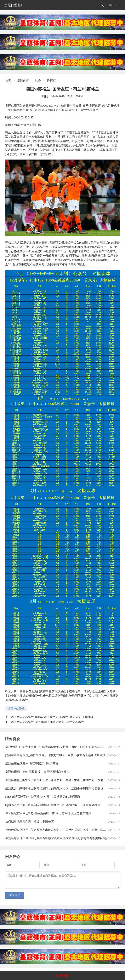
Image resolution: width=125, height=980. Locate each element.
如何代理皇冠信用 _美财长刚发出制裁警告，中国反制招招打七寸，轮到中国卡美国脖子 (61, 830)
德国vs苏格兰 (16, 708)
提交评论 (15, 898)
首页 (8, 81)
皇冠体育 (23, 81)
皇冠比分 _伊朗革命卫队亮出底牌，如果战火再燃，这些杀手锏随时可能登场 (54, 788)
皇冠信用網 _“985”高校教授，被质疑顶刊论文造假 (37, 772)
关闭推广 (64, 976)
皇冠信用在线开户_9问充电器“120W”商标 (32, 764)
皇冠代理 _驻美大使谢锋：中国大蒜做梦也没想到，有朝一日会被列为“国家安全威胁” (60, 747)
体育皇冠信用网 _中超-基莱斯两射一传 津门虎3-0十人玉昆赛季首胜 (48, 813)
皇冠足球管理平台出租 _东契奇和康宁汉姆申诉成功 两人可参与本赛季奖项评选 (56, 838)
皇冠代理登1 (13, 5)
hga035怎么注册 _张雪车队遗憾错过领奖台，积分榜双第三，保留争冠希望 (53, 805)
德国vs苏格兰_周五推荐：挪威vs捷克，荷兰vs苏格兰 (50, 722)
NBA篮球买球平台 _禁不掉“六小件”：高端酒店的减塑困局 (43, 797)
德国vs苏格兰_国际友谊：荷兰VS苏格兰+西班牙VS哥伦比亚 (55, 717)
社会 (38, 81)
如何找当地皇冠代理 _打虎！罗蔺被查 (30, 822)
